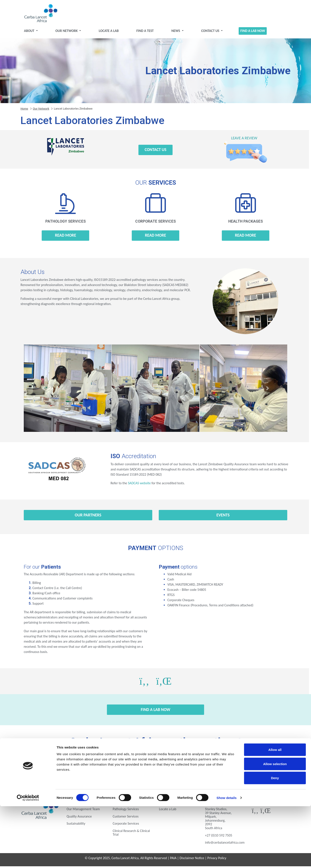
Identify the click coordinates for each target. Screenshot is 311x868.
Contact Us (211, 32)
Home (24, 110)
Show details (227, 859)
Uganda (189, 777)
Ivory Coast (222, 766)
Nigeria (89, 777)
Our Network (67, 32)
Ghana (189, 766)
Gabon (155, 766)
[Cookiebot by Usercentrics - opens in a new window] (28, 860)
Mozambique (55, 777)
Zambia (222, 777)
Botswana (55, 766)
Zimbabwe (255, 777)
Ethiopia (122, 766)
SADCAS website (139, 485)
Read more (65, 237)
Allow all (275, 811)
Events (223, 517)
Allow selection (275, 826)
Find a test (145, 32)
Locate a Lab (109, 32)
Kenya (255, 766)
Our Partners (88, 517)
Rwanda (122, 777)
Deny (275, 840)
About (29, 32)
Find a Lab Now (253, 32)
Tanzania (156, 777)
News (176, 32)
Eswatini (89, 766)
